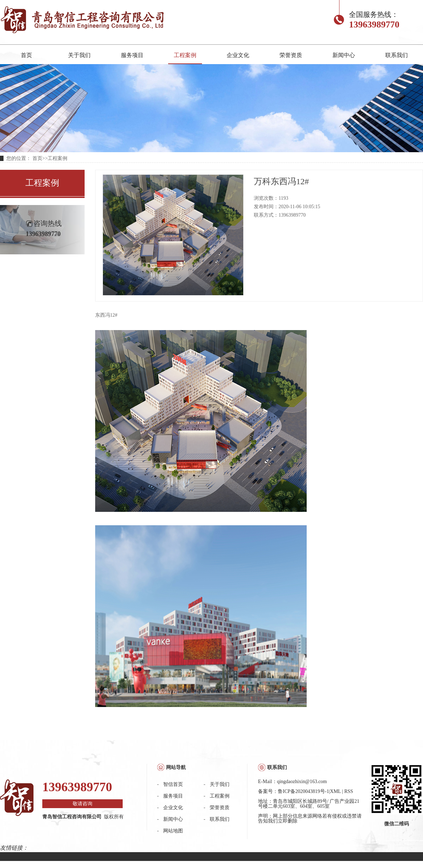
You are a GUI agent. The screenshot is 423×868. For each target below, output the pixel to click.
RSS (349, 791)
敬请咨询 (82, 804)
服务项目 (132, 55)
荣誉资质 (291, 55)
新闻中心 (344, 55)
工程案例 (185, 55)
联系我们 (397, 55)
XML (335, 791)
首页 (26, 55)
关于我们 (79, 55)
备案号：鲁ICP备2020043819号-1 (293, 791)
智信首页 (173, 784)
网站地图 (173, 831)
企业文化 (238, 55)
